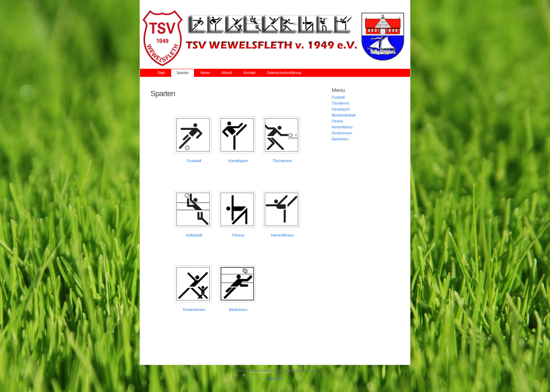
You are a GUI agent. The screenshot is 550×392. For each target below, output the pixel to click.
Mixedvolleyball (344, 115)
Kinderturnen (194, 310)
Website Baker (260, 371)
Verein (205, 73)
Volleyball (194, 235)
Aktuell (227, 73)
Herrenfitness (282, 235)
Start (161, 73)
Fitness (337, 121)
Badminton (238, 310)
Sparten (183, 73)
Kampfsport (238, 161)
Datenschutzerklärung (284, 73)
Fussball (194, 161)
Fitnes (237, 235)
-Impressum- (275, 379)
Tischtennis (282, 161)
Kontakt (250, 73)
